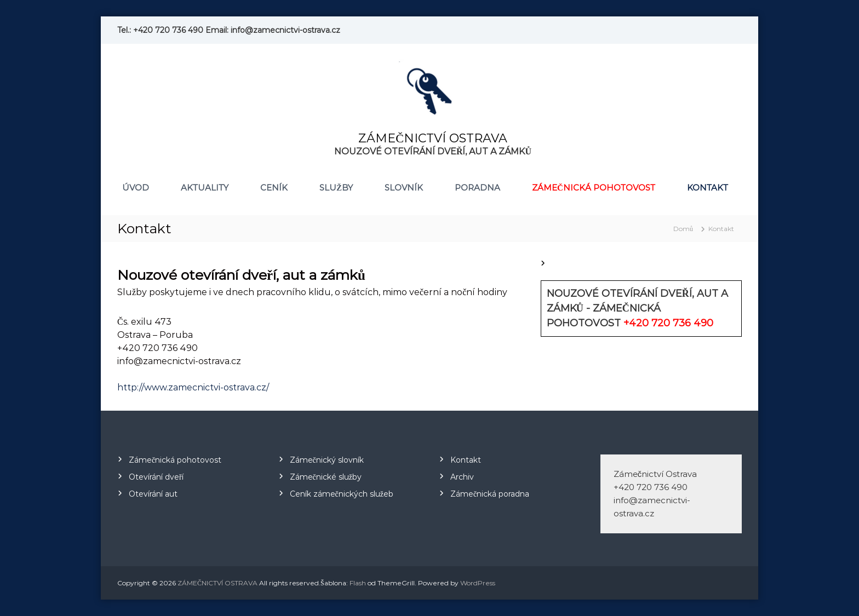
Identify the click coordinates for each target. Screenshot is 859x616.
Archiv (462, 477)
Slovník (404, 188)
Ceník (274, 188)
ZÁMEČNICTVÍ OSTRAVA (433, 138)
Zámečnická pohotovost (594, 188)
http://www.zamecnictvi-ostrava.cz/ (193, 387)
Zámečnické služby (326, 477)
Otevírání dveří (156, 477)
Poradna (477, 188)
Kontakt (708, 188)
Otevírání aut (153, 494)
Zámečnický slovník (327, 460)
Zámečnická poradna (490, 494)
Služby (336, 188)
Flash (358, 583)
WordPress (478, 583)
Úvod (136, 188)
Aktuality (205, 188)
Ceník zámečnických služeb (342, 494)
